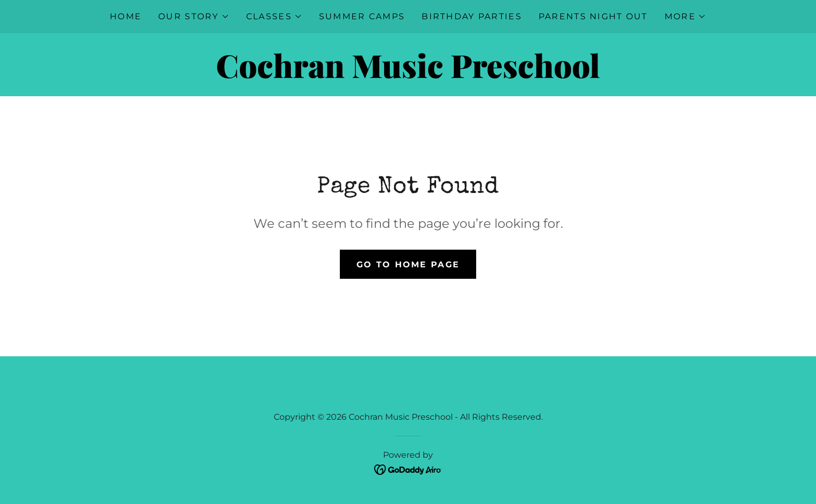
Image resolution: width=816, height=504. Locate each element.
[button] (194, 17)
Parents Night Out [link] (593, 16)
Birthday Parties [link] (472, 16)
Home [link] (126, 16)
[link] (408, 75)
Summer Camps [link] (362, 16)
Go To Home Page (408, 264)
